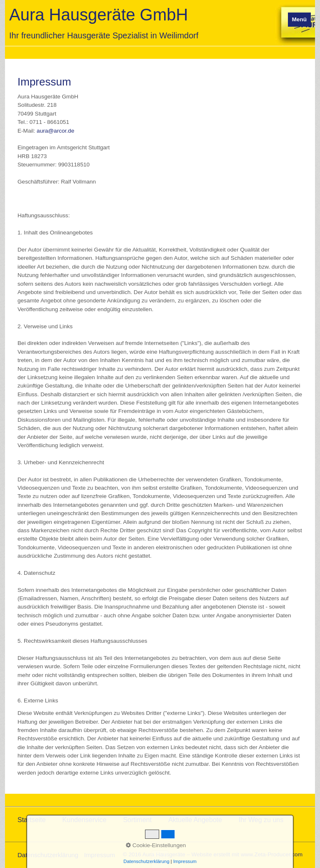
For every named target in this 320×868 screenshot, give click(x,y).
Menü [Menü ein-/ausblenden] (300, 19)
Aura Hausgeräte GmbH (99, 15)
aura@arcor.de (55, 131)
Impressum (100, 855)
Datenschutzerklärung (48, 855)
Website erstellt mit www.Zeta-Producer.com (247, 854)
